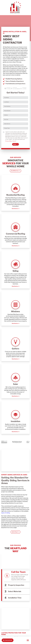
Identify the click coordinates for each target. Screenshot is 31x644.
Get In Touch (15, 532)
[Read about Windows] (15, 308)
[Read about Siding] (15, 270)
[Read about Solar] (15, 381)
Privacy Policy (9, 141)
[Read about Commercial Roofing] (15, 231)
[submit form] (15, 144)
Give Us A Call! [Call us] (9, 640)
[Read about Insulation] (15, 417)
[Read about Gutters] (15, 345)
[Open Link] (15, 171)
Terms (14, 141)
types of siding (6, 513)
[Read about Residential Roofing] (15, 193)
